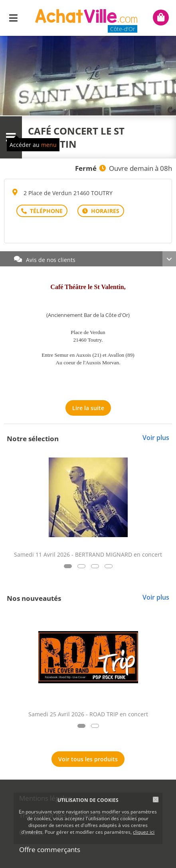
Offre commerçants (50, 849)
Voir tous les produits (88, 759)
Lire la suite (88, 408)
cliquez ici (144, 832)
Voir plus (156, 438)
